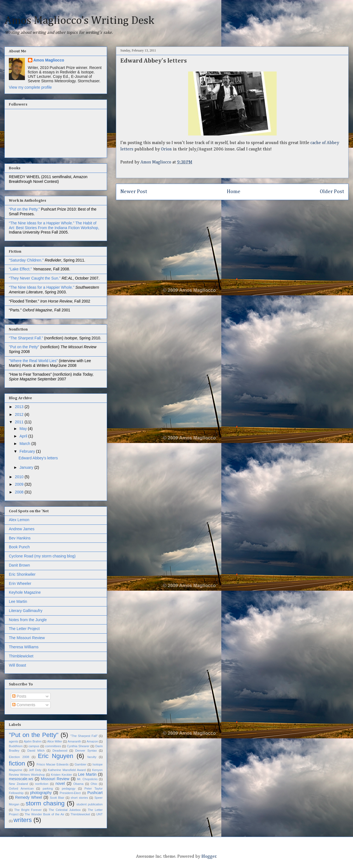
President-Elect (70, 793)
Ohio (94, 784)
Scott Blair (57, 798)
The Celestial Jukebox (65, 810)
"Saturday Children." (27, 260)
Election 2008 (19, 757)
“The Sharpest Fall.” (27, 338)
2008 (20, 492)
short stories (80, 798)
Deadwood (60, 751)
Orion (167, 149)
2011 (20, 422)
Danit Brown (19, 565)
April (24, 436)
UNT (99, 814)
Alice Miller (54, 741)
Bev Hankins (20, 538)
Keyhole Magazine (25, 592)
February (28, 451)
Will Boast (17, 665)
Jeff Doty (35, 770)
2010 (20, 477)
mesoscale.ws (21, 779)
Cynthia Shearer (78, 746)
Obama (78, 784)
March (25, 444)
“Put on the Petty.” (24, 209)
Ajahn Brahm (33, 741)
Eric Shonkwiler (22, 574)
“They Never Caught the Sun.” (35, 278)
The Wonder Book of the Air (44, 814)
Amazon (92, 741)
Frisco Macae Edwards (53, 764)
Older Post (332, 192)
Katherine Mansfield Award (67, 770)
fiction (17, 763)
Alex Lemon (19, 520)
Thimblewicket (21, 656)
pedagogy (68, 788)
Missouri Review (55, 779)
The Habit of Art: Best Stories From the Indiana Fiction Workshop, (54, 225)
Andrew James (22, 529)
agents (14, 741)
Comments (24, 705)
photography (41, 793)
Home (234, 192)
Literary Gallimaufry (26, 611)
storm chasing (45, 803)
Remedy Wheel (29, 797)
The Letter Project (24, 629)
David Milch (36, 751)
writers (23, 820)
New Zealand (18, 784)
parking (48, 788)
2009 (20, 484)
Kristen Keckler (61, 775)
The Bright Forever (28, 810)
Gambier (81, 764)
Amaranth (75, 741)
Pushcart (95, 793)
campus (34, 746)
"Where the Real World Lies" (33, 361)
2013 (20, 407)
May (24, 429)
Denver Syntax (86, 751)
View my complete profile (30, 87)
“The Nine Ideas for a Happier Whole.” (42, 223)
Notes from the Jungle (28, 620)
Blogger (209, 857)
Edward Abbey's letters (38, 458)
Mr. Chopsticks (87, 779)
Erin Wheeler (20, 583)
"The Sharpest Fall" (84, 736)
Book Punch (19, 547)
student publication (89, 804)
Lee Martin (18, 601)
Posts (19, 696)
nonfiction (42, 784)
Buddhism (16, 746)
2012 (20, 414)
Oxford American (21, 788)
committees (53, 746)
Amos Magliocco (49, 60)
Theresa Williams (24, 647)
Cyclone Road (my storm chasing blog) (42, 556)
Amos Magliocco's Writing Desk (79, 21)
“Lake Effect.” (21, 269)
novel (60, 783)
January (27, 467)
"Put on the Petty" (24, 347)
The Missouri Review (27, 638)
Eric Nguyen (56, 756)
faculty (92, 757)
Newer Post (134, 192)
